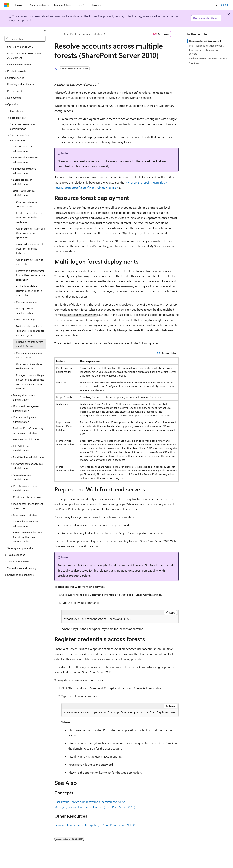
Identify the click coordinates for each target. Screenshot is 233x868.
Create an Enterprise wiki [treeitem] (27, 497)
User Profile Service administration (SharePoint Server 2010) (92, 802)
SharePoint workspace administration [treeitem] (25, 524)
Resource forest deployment (205, 41)
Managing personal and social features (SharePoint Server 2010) (95, 807)
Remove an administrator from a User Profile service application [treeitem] (31, 275)
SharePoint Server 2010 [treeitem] (20, 47)
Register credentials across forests (208, 58)
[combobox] (25, 39)
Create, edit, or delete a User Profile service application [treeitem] (29, 217)
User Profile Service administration (83, 34)
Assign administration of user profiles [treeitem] (29, 262)
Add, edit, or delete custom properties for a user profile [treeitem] (29, 291)
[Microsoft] (7, 5)
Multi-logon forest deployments (207, 46)
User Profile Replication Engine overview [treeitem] (29, 366)
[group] (120, 713)
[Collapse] (45, 31)
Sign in (225, 5)
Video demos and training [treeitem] (22, 568)
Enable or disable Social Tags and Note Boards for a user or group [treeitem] (30, 331)
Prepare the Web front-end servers (204, 52)
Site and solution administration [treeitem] (22, 149)
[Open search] (216, 5)
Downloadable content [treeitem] (20, 64)
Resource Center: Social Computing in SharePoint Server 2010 (93, 825)
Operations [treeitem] (16, 111)
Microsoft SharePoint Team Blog (145, 182)
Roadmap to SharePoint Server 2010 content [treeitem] (24, 56)
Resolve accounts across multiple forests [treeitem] (30, 344)
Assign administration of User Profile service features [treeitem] (29, 248)
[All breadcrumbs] (58, 34)
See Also (194, 63)
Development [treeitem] (15, 91)
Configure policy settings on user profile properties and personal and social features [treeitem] (30, 382)
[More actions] (175, 34)
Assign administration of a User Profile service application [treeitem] (30, 233)
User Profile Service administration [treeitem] (27, 204)
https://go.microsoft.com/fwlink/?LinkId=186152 (86, 187)
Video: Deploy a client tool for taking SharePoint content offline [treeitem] (28, 537)
